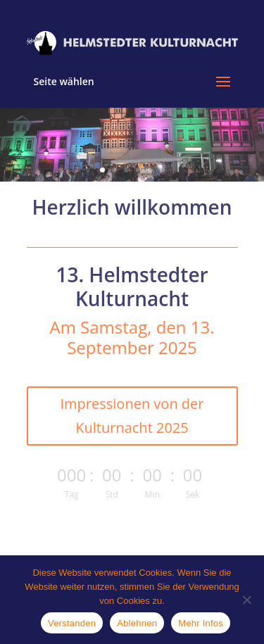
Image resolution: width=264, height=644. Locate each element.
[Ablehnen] (246, 600)
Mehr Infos (201, 623)
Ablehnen (137, 623)
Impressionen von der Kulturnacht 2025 (132, 416)
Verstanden (72, 623)
